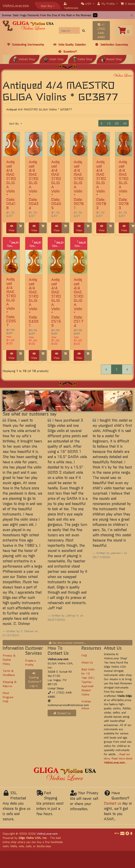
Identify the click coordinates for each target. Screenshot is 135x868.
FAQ (84, 655)
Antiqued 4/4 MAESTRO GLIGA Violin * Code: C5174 (79, 302)
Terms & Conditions (9, 673)
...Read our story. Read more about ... (118, 758)
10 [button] (109, 123)
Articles (86, 701)
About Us (87, 662)
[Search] (69, 30)
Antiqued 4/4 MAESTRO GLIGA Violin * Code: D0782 (101, 185)
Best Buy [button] (47, 6)
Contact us (112, 803)
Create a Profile (30, 662)
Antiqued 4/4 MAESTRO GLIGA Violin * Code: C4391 (34, 302)
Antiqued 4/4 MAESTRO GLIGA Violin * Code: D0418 (11, 185)
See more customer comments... (67, 643)
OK (95, 15)
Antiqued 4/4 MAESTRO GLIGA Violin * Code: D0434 (34, 185)
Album (85, 708)
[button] (88, 3)
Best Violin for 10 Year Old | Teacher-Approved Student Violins (88, 682)
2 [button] (102, 123)
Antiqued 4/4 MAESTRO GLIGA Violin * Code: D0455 (56, 185)
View (12, 228)
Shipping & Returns (10, 684)
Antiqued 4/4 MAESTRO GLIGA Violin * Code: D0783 (124, 185)
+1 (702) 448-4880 (101, 31)
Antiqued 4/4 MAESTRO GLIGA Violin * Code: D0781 (79, 185)
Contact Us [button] (62, 713)
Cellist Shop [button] (82, 59)
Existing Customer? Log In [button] (35, 680)
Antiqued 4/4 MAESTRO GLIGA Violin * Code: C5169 (56, 302)
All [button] (125, 123)
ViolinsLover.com (16, 5)
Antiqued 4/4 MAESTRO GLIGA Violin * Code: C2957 (11, 302)
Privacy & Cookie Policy (9, 659)
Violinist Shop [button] (24, 59)
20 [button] (117, 123)
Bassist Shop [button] (111, 59)
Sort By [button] (14, 123)
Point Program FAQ (8, 697)
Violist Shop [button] (54, 59)
